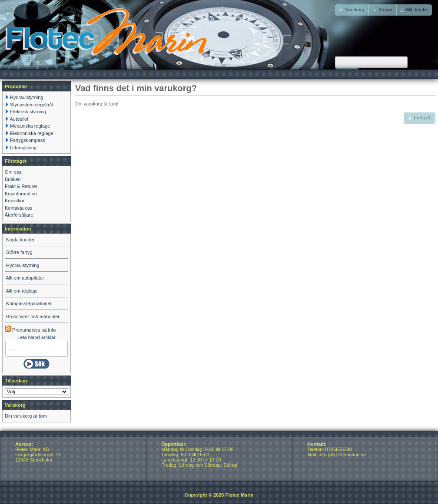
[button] (383, 10)
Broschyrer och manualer (33, 316)
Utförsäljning (23, 148)
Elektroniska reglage (32, 133)
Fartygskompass (28, 140)
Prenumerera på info (30, 330)
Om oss (13, 172)
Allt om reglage (22, 291)
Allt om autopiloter (25, 278)
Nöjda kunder (20, 240)
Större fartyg (19, 252)
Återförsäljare (19, 215)
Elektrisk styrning (28, 112)
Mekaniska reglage (30, 126)
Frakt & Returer (21, 186)
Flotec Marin (239, 495)
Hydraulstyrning (27, 97)
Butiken (13, 179)
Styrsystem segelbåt (32, 105)
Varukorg (15, 405)
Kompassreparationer (29, 303)
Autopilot (19, 119)
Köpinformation (21, 194)
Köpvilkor (15, 201)
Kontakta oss (19, 208)
